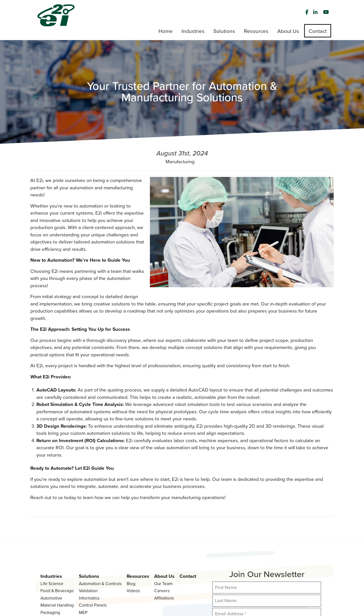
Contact (188, 532)
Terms (68, 603)
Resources (138, 532)
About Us (164, 532)
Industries (51, 532)
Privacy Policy (48, 603)
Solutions (89, 532)
